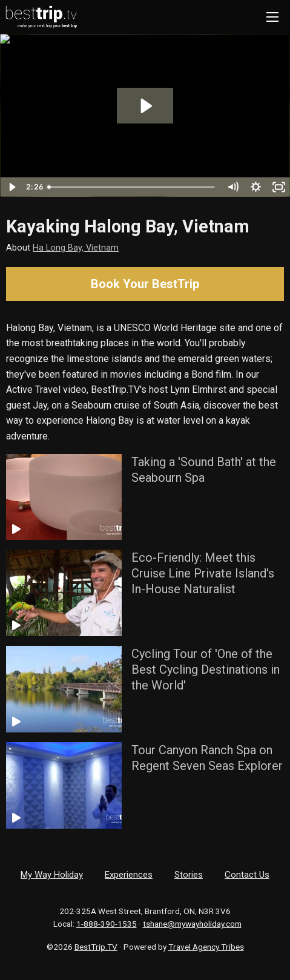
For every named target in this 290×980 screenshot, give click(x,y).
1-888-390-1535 (107, 924)
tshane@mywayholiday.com (192, 924)
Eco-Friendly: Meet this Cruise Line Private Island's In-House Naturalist (203, 573)
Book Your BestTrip (145, 284)
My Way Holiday (52, 875)
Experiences (129, 875)
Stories (189, 875)
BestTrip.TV (96, 947)
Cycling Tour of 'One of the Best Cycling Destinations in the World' (206, 669)
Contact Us (247, 875)
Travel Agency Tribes (206, 947)
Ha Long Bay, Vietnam (76, 248)
